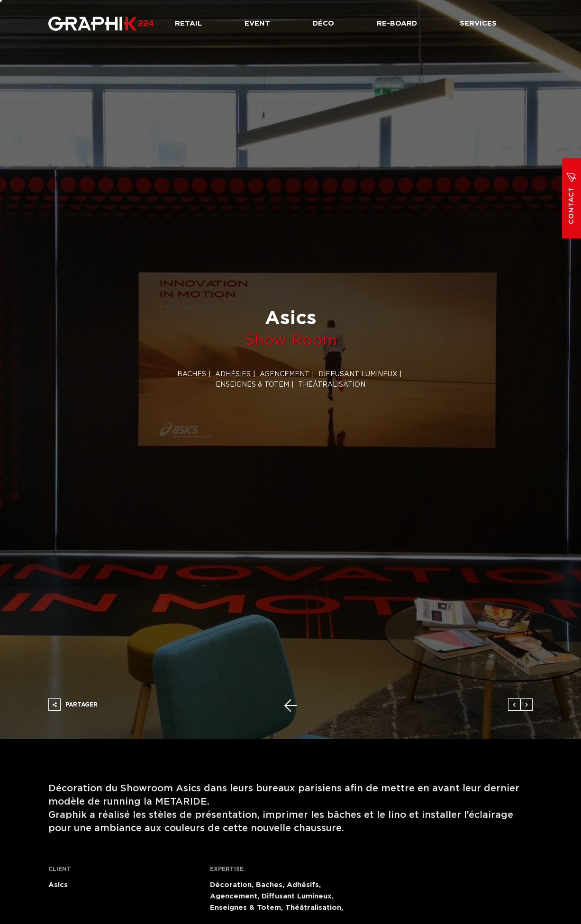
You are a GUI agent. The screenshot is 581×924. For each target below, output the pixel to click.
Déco (323, 23)
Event (257, 23)
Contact (572, 198)
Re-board (397, 23)
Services (478, 23)
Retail (188, 23)
